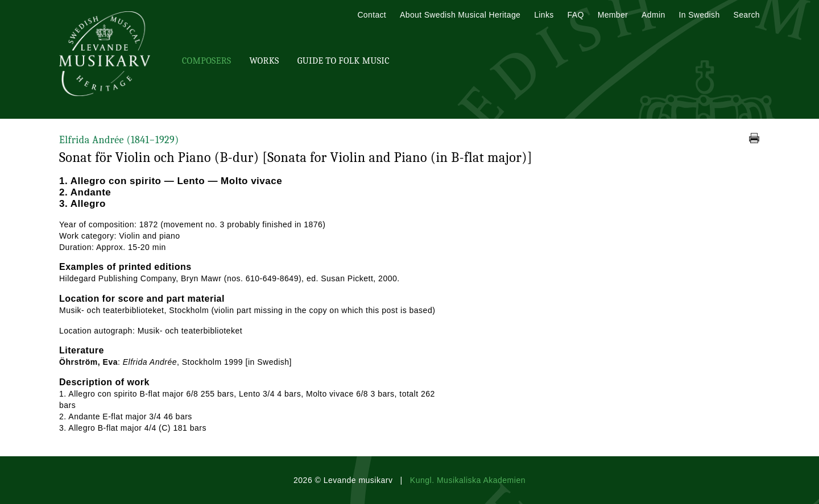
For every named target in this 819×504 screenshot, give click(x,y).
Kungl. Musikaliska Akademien (468, 480)
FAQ (576, 15)
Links (544, 15)
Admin (653, 15)
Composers (206, 61)
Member (613, 15)
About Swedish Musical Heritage (460, 15)
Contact (372, 15)
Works (264, 61)
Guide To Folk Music (344, 61)
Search (747, 15)
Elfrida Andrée (119, 140)
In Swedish (700, 15)
